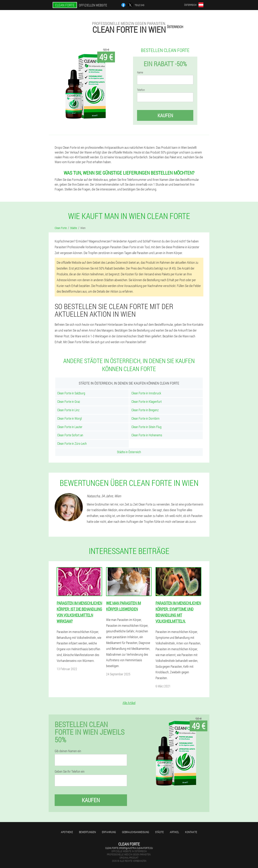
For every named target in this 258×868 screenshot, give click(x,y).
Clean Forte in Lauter (70, 427)
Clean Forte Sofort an (70, 435)
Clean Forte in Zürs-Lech (72, 443)
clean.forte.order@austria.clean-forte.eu (129, 848)
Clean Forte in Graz (69, 401)
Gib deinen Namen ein (68, 751)
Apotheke (67, 832)
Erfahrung (109, 832)
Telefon (141, 90)
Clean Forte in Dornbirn (145, 418)
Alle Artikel (129, 703)
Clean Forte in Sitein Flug (146, 427)
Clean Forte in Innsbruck (146, 393)
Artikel (174, 832)
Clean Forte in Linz (68, 410)
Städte (159, 832)
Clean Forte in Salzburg (71, 393)
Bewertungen (87, 832)
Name (140, 72)
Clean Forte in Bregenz (145, 410)
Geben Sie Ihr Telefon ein (70, 771)
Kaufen (165, 115)
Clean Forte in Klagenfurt (147, 401)
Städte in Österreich (129, 452)
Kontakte (191, 832)
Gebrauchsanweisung (136, 832)
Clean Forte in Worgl (70, 418)
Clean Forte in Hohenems (147, 435)
